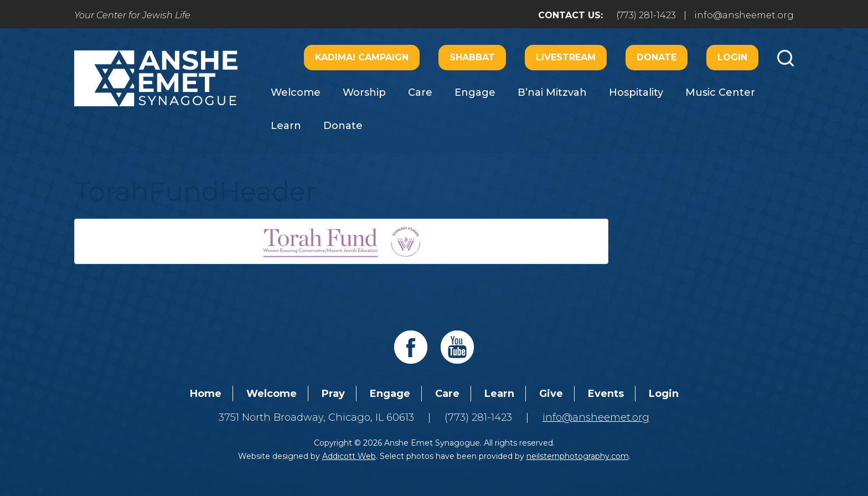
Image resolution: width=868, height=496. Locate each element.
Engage (475, 92)
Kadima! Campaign (362, 57)
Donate (657, 57)
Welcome (296, 92)
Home (206, 394)
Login (732, 57)
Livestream (566, 57)
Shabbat (472, 57)
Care (420, 92)
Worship (364, 92)
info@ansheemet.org (744, 15)
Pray (333, 394)
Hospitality (636, 92)
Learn (286, 126)
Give (551, 394)
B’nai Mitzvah (552, 92)
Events (606, 394)
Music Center (720, 92)
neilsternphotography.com (578, 456)
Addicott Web (349, 456)
